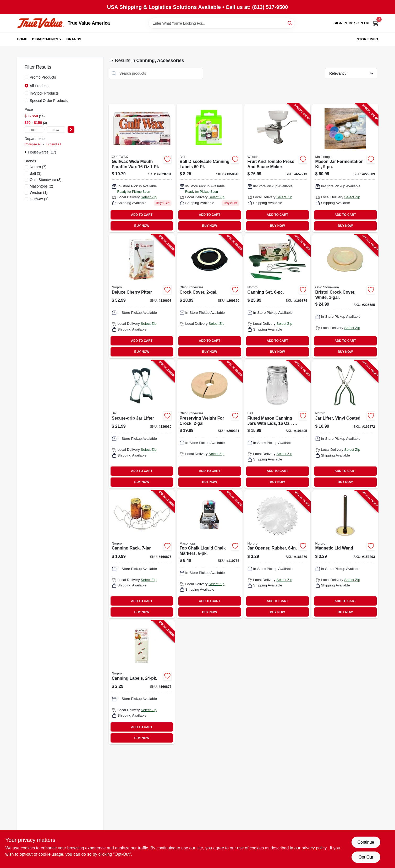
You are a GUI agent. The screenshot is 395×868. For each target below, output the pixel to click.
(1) (39, 193)
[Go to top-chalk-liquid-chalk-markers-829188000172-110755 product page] (210, 554)
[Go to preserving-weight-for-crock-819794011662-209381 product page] (210, 424)
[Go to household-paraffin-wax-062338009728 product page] (142, 168)
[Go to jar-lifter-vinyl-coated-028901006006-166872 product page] (345, 424)
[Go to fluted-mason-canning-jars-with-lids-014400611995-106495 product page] (277, 424)
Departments (45, 39)
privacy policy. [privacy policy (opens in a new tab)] (314, 848)
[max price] (56, 130)
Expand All (53, 144)
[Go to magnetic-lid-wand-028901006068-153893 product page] (345, 554)
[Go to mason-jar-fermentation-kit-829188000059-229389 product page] (345, 168)
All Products (40, 86)
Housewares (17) (42, 152)
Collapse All (33, 144)
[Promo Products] (26, 77)
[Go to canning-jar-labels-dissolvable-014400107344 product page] (210, 168)
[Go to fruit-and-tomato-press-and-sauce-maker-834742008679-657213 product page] (277, 168)
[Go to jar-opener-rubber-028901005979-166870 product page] (277, 554)
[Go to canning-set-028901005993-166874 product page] (277, 296)
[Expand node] (26, 152)
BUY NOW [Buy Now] (142, 226)
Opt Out (366, 857)
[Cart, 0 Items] (375, 23)
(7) (38, 167)
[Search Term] (222, 23)
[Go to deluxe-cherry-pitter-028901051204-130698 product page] (142, 296)
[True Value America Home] (41, 23)
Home (22, 39)
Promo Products (43, 77)
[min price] (34, 130)
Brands (74, 39)
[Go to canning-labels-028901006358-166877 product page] (142, 682)
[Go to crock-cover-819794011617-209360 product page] (210, 296)
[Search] (290, 23)
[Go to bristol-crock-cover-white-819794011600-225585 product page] (345, 296)
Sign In (340, 23)
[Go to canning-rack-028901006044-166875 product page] (142, 554)
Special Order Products (49, 101)
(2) (42, 186)
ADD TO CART (142, 215)
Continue (366, 842)
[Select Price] (71, 130)
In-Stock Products (44, 93)
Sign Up (362, 23)
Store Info (367, 39)
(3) (36, 173)
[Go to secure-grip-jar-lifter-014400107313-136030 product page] (142, 424)
